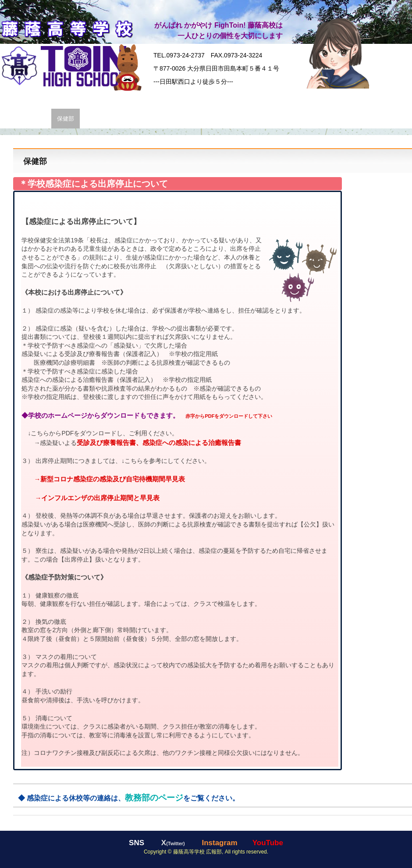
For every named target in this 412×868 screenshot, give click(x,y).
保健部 (66, 119)
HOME (14, 98)
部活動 (310, 98)
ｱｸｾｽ (156, 119)
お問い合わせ (237, 119)
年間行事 (341, 98)
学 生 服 (78, 98)
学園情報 (46, 98)
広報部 (94, 119)
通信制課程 (224, 98)
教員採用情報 (191, 119)
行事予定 (363, 119)
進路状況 (187, 98)
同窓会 (372, 98)
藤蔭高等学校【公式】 (66, 28)
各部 (11, 119)
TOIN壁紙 (126, 119)
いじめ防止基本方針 (315, 119)
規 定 (272, 119)
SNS (398, 98)
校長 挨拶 (112, 98)
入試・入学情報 (270, 98)
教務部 (37, 119)
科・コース (150, 98)
